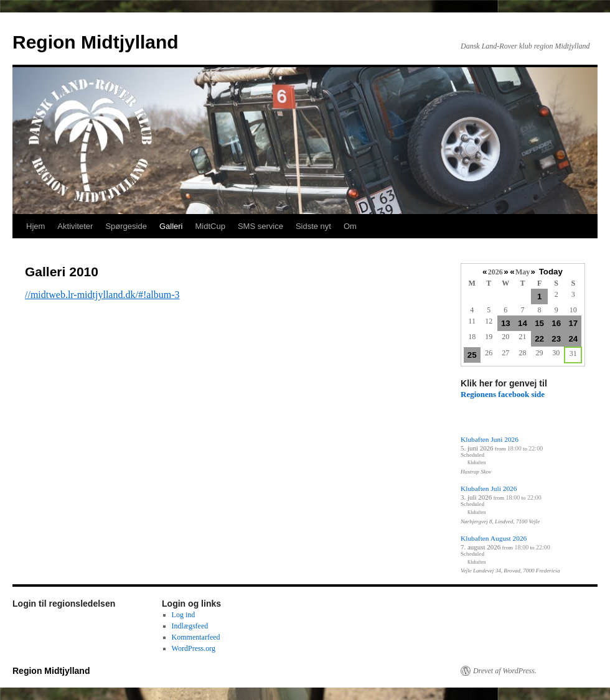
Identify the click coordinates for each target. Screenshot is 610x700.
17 (573, 323)
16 (556, 323)
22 (539, 339)
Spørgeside (126, 226)
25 (472, 355)
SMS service (260, 226)
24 (573, 339)
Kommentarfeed (196, 637)
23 (556, 339)
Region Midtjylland (96, 42)
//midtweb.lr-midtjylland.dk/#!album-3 (102, 295)
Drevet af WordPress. (505, 671)
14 (523, 323)
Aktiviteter (75, 226)
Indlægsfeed (190, 626)
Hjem (35, 226)
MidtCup (210, 226)
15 (539, 323)
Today (551, 272)
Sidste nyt (313, 226)
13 (506, 323)
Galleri (171, 226)
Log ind (184, 615)
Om (350, 226)
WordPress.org (194, 648)
